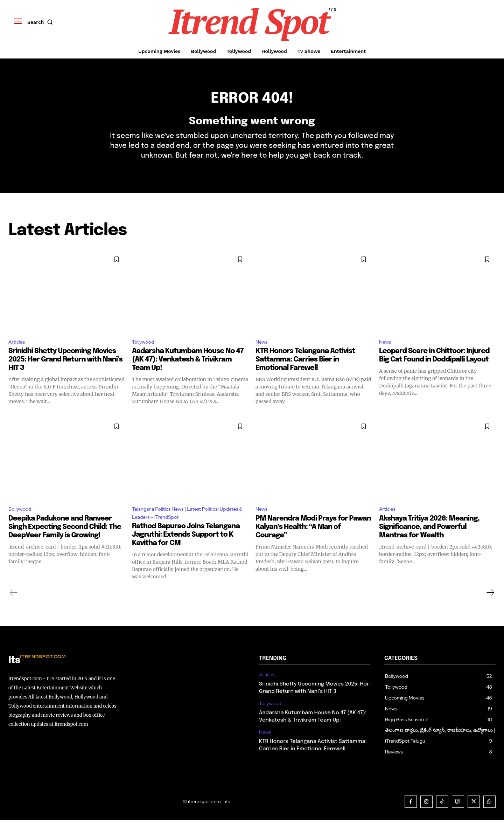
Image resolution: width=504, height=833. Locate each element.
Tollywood (145, 352)
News (262, 352)
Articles (18, 352)
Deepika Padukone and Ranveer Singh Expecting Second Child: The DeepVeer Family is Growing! (65, 539)
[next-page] (490, 606)
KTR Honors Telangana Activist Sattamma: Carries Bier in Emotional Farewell (305, 370)
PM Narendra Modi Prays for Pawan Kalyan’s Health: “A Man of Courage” (313, 539)
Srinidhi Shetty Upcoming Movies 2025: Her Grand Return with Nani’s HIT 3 (65, 370)
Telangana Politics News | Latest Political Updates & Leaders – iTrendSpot (182, 525)
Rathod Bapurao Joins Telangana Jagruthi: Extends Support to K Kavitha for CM (186, 548)
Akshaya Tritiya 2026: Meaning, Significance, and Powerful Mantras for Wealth (429, 539)
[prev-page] (14, 606)
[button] (42, 22)
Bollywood (22, 520)
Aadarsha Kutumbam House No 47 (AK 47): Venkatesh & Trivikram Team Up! (188, 370)
